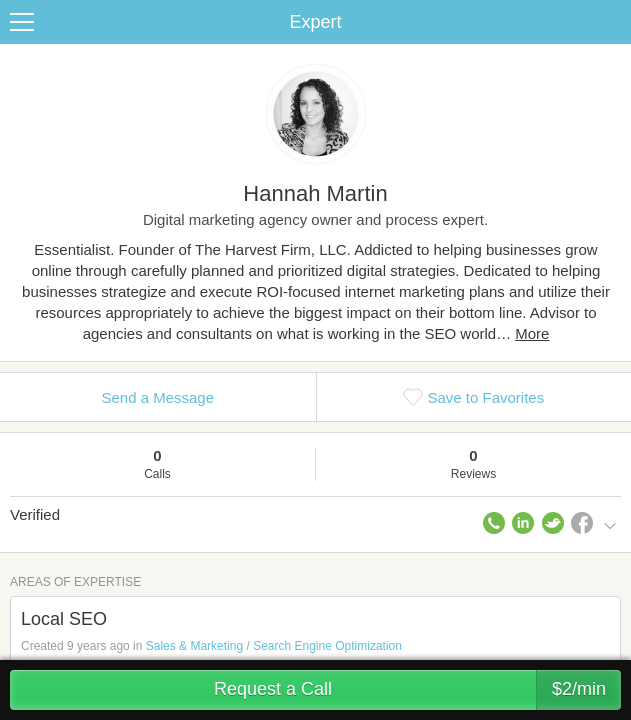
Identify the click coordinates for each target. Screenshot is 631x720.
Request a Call (417, 690)
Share (611, 22)
